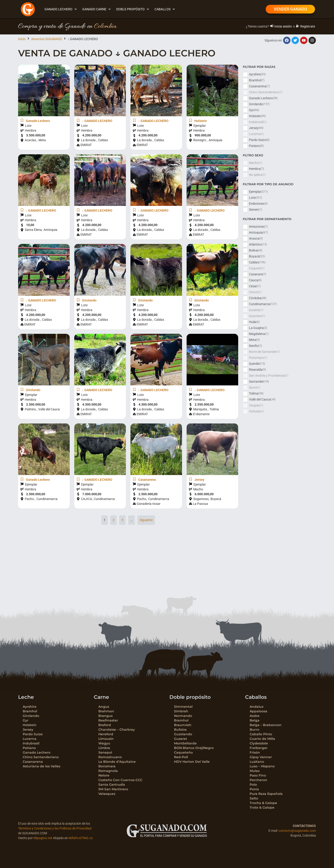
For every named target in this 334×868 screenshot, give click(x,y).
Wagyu (104, 743)
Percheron (258, 780)
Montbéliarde (185, 743)
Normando (183, 716)
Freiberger (259, 748)
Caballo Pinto (261, 734)
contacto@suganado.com (297, 831)
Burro (254, 730)
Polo (253, 785)
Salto (254, 798)
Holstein (30, 725)
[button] (61, 9)
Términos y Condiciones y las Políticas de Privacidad (55, 828)
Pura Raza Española (266, 794)
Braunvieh (183, 725)
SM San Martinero (113, 789)
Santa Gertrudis (112, 785)
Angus (104, 707)
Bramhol (30, 711)
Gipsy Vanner (261, 757)
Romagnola (108, 771)
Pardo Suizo (33, 734)
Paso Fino (258, 775)
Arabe (255, 716)
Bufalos (180, 730)
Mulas (255, 771)
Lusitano (257, 762)
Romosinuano (110, 757)
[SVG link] (167, 831)
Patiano (29, 748)
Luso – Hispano (262, 766)
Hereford (106, 734)
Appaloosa (258, 711)
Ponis (254, 789)
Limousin (106, 739)
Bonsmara (107, 766)
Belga (255, 720)
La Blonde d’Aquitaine (117, 762)
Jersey (28, 730)
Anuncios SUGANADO (47, 39)
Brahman (106, 711)
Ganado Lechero (37, 752)
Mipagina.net (43, 838)
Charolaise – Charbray (117, 730)
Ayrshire (30, 707)
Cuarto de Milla (262, 739)
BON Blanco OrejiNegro (194, 748)
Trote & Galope (262, 807)
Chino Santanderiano (41, 757)
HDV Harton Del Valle (192, 762)
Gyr (26, 720)
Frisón (255, 752)
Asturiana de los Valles (41, 766)
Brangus (105, 716)
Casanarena (33, 762)
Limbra (104, 748)
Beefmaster (108, 720)
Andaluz (257, 707)
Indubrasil (31, 743)
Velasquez (107, 794)
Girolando (31, 716)
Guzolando (183, 734)
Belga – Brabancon (266, 725)
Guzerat (181, 739)
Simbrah (181, 711)
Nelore (104, 775)
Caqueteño (183, 752)
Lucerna (30, 739)
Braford (105, 725)
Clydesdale (259, 743)
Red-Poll (181, 757)
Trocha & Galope (263, 803)
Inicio (22, 39)
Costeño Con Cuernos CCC (120, 780)
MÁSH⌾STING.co (81, 838)
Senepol (105, 752)
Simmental (183, 707)
